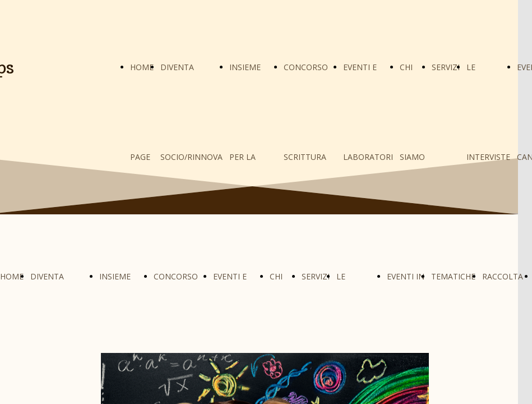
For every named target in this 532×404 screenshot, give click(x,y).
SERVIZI (446, 67)
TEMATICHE (453, 276)
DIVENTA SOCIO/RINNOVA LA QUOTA (191, 157)
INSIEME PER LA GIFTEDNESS (253, 157)
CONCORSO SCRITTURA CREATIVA (306, 157)
